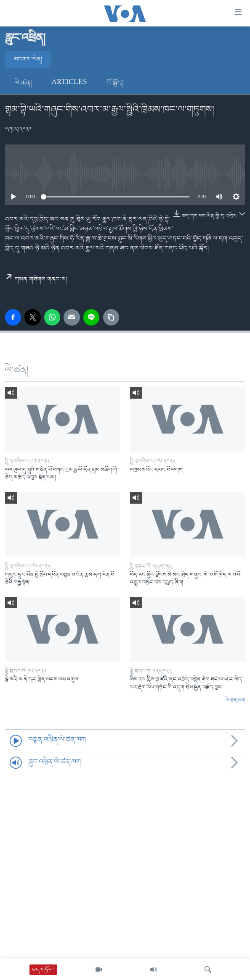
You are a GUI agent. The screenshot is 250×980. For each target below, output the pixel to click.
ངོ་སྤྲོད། (115, 83)
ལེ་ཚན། (23, 83)
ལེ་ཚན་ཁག (235, 701)
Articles (69, 83)
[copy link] (111, 317)
